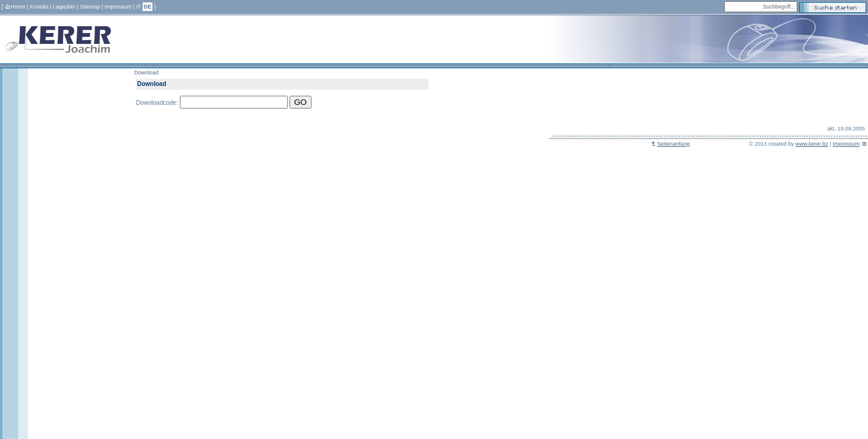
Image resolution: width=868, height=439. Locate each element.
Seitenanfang (670, 144)
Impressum (119, 7)
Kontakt (39, 7)
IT (138, 7)
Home (15, 7)
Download (146, 73)
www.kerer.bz (812, 144)
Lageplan (64, 7)
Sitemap (90, 7)
